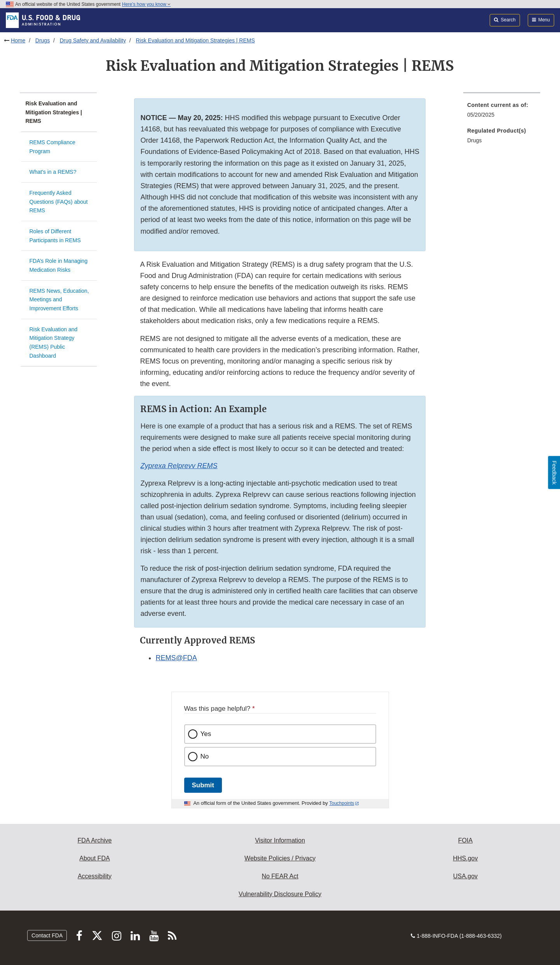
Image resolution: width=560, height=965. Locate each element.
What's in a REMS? (53, 172)
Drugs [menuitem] (474, 140)
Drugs (43, 40)
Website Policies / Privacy (280, 858)
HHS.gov (465, 858)
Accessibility (95, 876)
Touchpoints (342, 803)
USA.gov (465, 876)
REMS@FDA (176, 658)
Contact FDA (47, 935)
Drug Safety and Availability (93, 40)
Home (18, 40)
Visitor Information (280, 840)
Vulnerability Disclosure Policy (280, 894)
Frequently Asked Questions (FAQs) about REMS (59, 202)
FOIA (465, 840)
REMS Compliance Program (52, 147)
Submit (203, 785)
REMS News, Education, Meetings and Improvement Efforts (59, 300)
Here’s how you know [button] (146, 4)
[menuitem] (502, 112)
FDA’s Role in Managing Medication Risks (59, 265)
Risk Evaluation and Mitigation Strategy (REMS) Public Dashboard (54, 343)
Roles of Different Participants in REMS (55, 236)
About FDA (94, 858)
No (205, 756)
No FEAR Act (280, 876)
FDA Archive (94, 840)
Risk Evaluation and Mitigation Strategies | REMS (195, 40)
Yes (206, 734)
